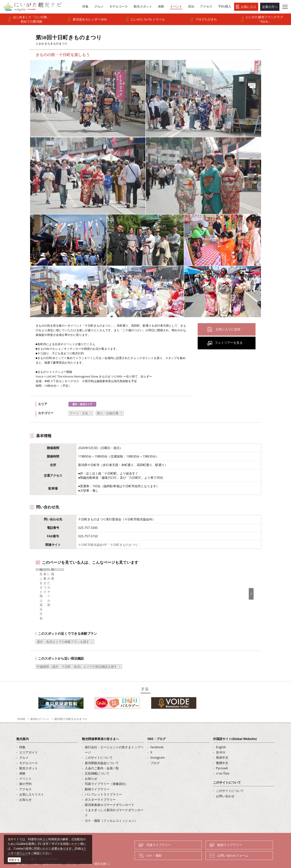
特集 (22, 733)
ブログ (155, 749)
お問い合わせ (225, 782)
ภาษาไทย (223, 760)
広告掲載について (97, 760)
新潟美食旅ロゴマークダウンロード (110, 791)
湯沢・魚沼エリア (82, 404)
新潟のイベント (40, 705)
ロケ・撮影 (154, 842)
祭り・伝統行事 (108, 413)
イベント (25, 765)
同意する (14, 860)
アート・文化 (79, 413)
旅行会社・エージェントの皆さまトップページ (114, 736)
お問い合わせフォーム (233, 842)
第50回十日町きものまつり (71, 705)
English (221, 733)
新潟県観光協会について (102, 749)
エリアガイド (29, 739)
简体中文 (222, 744)
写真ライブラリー (159, 831)
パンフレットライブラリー (103, 780)
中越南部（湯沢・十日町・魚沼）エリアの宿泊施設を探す (77, 653)
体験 (22, 760)
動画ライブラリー (97, 775)
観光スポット (29, 754)
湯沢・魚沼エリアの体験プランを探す (63, 628)
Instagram (158, 744)
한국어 (221, 739)
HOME (21, 705)
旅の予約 (25, 770)
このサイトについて (99, 744)
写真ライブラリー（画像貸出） (106, 770)
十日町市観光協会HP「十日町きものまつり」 (109, 545)
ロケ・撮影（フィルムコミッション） (111, 807)
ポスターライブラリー (100, 786)
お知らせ (25, 786)
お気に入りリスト (32, 780)
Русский (222, 754)
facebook (157, 733)
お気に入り (249, 7)
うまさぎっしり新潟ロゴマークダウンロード (114, 799)
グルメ (24, 744)
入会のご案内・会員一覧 (102, 754)
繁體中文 (222, 749)
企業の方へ (270, 7)
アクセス (25, 775)
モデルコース (29, 749)
